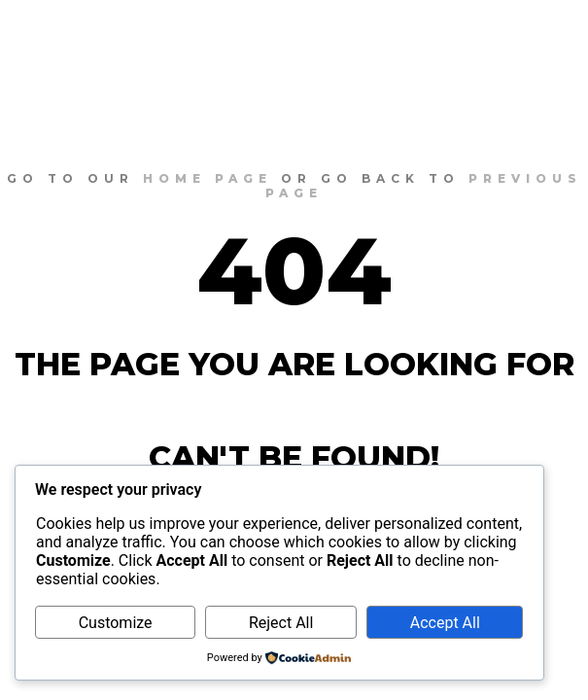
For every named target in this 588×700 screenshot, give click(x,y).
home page (208, 178)
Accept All (445, 623)
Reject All (281, 623)
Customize (116, 623)
